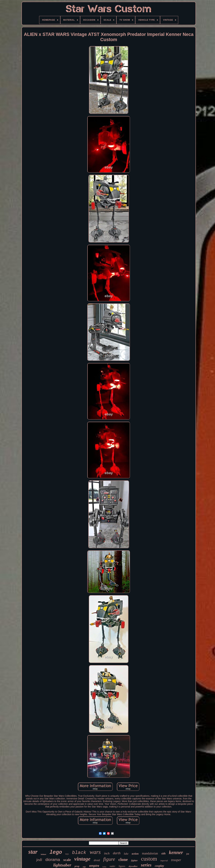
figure (109, 859)
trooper (176, 860)
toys (67, 854)
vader (112, 866)
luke (126, 854)
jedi (39, 860)
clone (123, 860)
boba (104, 867)
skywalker (133, 866)
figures (122, 866)
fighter (134, 861)
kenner (176, 852)
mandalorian (150, 853)
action (135, 854)
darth (117, 853)
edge (84, 867)
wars (95, 852)
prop (77, 866)
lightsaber (62, 865)
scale (67, 860)
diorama (53, 860)
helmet (44, 854)
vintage (82, 859)
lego (56, 852)
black (79, 853)
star (33, 852)
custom (149, 859)
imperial (164, 861)
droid (97, 860)
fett (188, 854)
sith (163, 853)
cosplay (159, 866)
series (146, 865)
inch (107, 853)
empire (94, 866)
